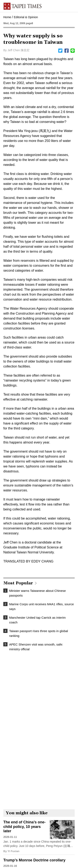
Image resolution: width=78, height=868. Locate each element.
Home (7, 17)
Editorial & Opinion (26, 17)
